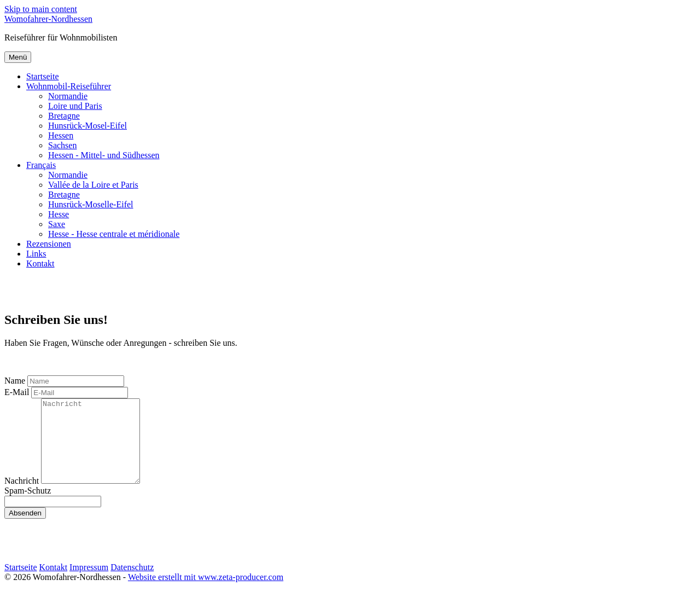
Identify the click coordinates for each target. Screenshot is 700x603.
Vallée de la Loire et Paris (93, 185)
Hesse (59, 214)
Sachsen (62, 145)
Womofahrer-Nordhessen (48, 19)
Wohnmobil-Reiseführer (69, 86)
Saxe (57, 224)
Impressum (89, 584)
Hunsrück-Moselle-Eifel (91, 204)
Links (36, 254)
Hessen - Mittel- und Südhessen (104, 155)
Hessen (61, 135)
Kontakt (40, 263)
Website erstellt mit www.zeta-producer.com (206, 593)
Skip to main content (41, 9)
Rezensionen (49, 244)
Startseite (43, 76)
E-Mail (17, 392)
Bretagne (64, 116)
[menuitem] (361, 77)
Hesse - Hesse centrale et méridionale (114, 234)
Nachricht (22, 497)
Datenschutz (132, 584)
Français (41, 165)
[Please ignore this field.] (53, 518)
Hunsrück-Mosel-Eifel (87, 126)
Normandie (68, 96)
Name (15, 381)
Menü (18, 57)
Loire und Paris (75, 106)
